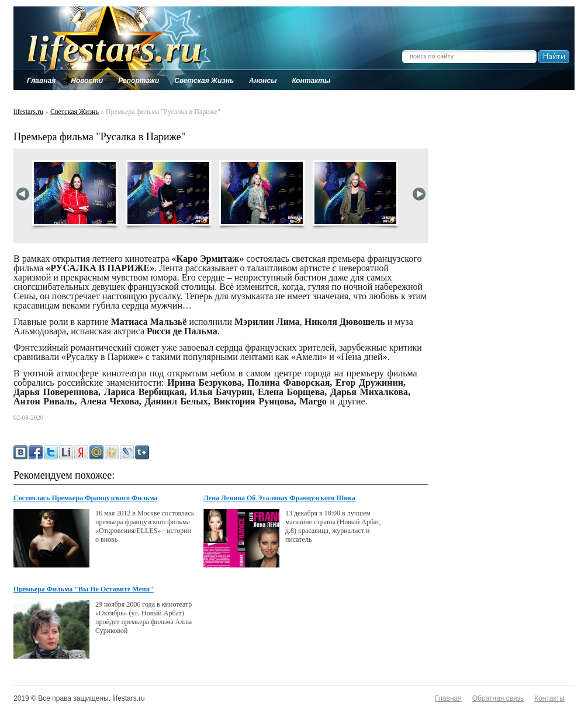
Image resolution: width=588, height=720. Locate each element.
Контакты (549, 698)
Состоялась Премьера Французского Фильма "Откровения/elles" (86, 499)
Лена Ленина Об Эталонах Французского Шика (279, 498)
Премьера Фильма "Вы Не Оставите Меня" (84, 589)
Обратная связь (498, 698)
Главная (448, 698)
